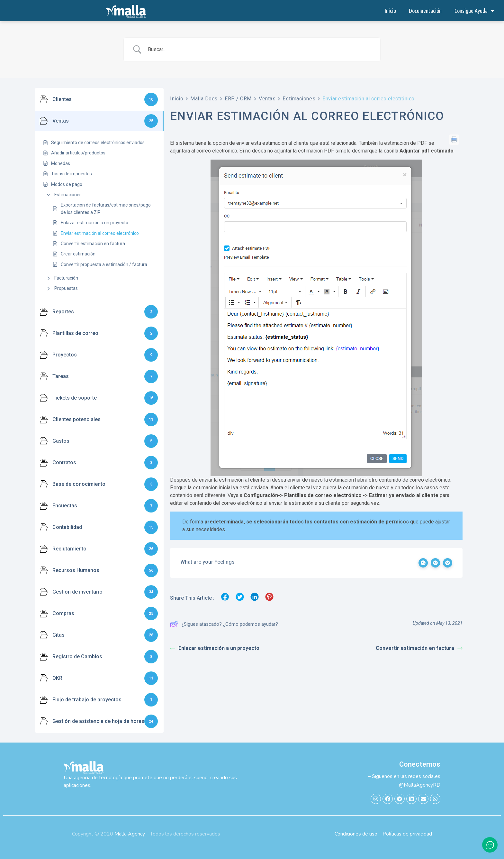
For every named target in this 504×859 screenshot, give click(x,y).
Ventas (267, 99)
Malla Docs (204, 99)
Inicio (390, 11)
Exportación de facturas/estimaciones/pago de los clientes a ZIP (106, 208)
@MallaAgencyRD (420, 785)
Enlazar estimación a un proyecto (94, 223)
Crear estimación (78, 254)
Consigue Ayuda (474, 11)
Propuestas (66, 288)
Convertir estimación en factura (93, 244)
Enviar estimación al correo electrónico (100, 233)
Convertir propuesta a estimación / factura (104, 264)
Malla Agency (130, 834)
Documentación (425, 11)
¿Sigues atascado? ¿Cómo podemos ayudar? (224, 624)
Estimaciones (68, 195)
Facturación (66, 278)
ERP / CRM (238, 99)
